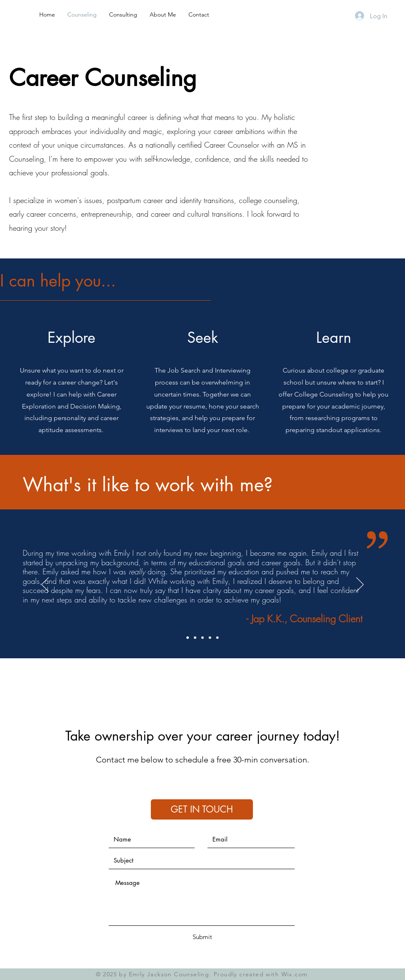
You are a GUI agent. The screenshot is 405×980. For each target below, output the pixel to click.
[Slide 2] (195, 638)
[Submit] (202, 937)
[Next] (360, 585)
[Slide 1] (188, 638)
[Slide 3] (202, 638)
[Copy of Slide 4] (217, 638)
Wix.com (295, 974)
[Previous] (45, 585)
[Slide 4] (210, 638)
